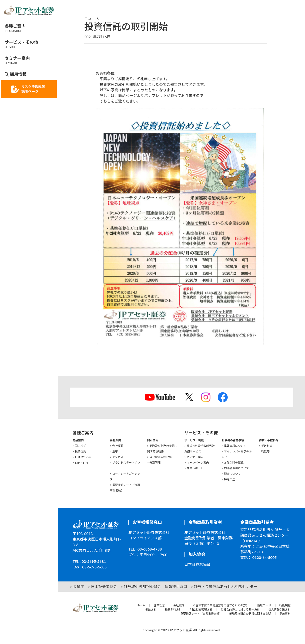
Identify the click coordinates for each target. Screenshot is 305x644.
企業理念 (159, 605)
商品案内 (78, 440)
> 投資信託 (79, 451)
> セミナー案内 (194, 457)
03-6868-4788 (150, 549)
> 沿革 (114, 451)
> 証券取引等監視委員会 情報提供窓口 (154, 586)
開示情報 (153, 440)
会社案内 (115, 440)
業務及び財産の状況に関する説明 (250, 614)
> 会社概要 (117, 446)
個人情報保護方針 (279, 609)
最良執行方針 (173, 609)
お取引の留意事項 (233, 440)
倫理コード (264, 605)
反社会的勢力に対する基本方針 (240, 609)
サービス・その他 (21, 44)
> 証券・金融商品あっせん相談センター (224, 586)
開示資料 (285, 614)
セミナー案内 (17, 60)
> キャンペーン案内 (197, 463)
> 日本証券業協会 (102, 586)
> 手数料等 (266, 446)
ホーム (141, 605)
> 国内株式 (79, 446)
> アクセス (116, 457)
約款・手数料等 (269, 440)
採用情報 (16, 74)
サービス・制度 (194, 440)
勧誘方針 (151, 609)
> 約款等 (264, 451)
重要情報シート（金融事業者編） (201, 614)
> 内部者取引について (235, 468)
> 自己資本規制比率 (159, 457)
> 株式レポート (194, 468)
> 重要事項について (234, 446)
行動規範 (285, 605)
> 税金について (231, 474)
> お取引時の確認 (233, 463)
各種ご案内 (15, 28)
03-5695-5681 (94, 561)
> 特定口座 (228, 479)
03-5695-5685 (95, 567)
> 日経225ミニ (82, 457)
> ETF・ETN (80, 463)
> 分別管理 (154, 463)
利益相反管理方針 (201, 609)
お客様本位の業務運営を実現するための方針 (221, 605)
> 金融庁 (77, 586)
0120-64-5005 (265, 557)
